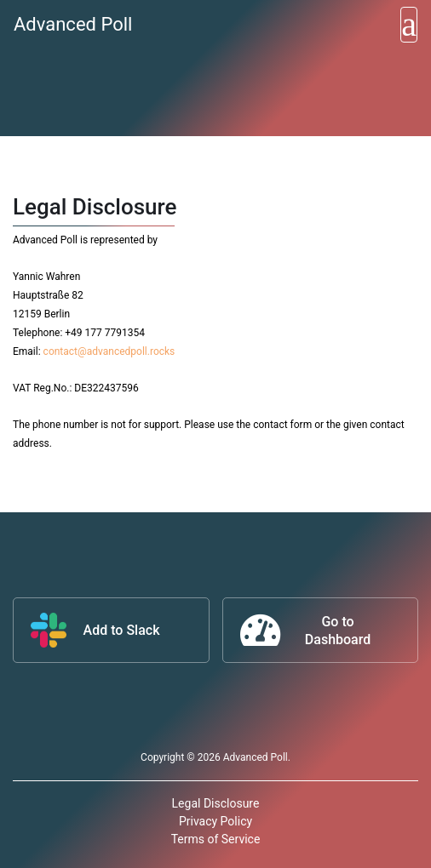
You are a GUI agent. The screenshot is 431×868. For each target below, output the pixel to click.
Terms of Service (216, 839)
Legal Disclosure (216, 803)
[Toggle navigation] (409, 25)
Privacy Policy (215, 821)
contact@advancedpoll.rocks (109, 351)
